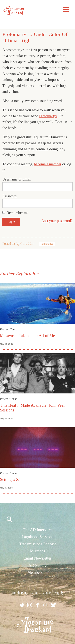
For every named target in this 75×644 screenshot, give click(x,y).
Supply (59, 593)
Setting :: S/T (11, 479)
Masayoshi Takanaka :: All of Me (27, 336)
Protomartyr (48, 116)
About (35, 593)
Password (9, 196)
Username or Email (17, 179)
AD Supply (37, 565)
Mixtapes (37, 551)
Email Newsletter (37, 558)
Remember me (17, 213)
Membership (37, 572)
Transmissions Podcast (37, 544)
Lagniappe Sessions (37, 537)
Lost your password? (57, 221)
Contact (47, 593)
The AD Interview (38, 530)
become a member (48, 164)
